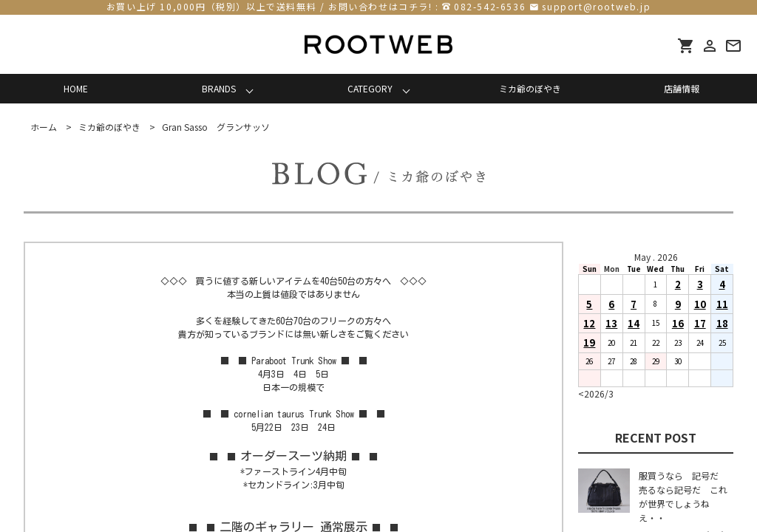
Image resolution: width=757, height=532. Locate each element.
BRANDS (219, 88)
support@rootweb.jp (596, 6)
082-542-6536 (490, 6)
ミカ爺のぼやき (530, 88)
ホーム (44, 127)
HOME (76, 88)
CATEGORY (370, 88)
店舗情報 (682, 88)
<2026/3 (596, 393)
